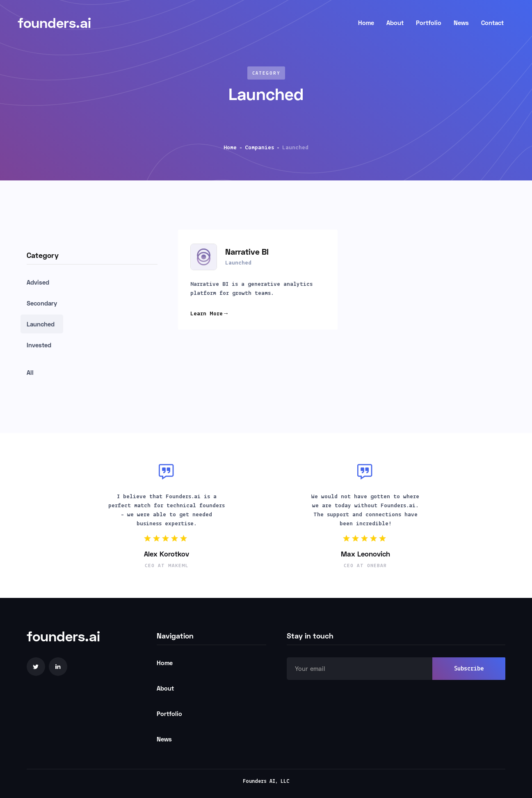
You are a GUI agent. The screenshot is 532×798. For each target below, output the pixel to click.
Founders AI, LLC (266, 781)
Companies (259, 148)
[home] (181, 23)
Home (230, 148)
